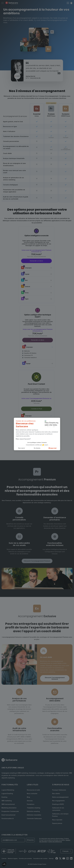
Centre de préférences (55, 842)
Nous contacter (32, 794)
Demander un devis (36, 261)
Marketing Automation (9, 808)
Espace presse (57, 823)
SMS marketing (7, 801)
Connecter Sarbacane (34, 818)
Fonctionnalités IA (8, 818)
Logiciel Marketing (8, 790)
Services (30, 801)
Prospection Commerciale (10, 811)
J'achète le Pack (36, 409)
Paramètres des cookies (40, 859)
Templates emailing (34, 808)
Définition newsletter (34, 815)
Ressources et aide (33, 790)
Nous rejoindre (57, 820)
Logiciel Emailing (7, 794)
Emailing (4, 797)
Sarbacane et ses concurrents (58, 809)
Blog (28, 797)
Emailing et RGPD (58, 804)
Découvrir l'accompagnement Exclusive (55, 678)
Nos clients (56, 794)
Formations (31, 804)
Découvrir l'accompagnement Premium (37, 561)
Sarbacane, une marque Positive (60, 815)
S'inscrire (30, 840)
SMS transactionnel (8, 804)
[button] (4, 865)
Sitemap (51, 859)
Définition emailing (33, 811)
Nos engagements (58, 801)
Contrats (4, 859)
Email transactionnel (8, 815)
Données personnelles (25, 859)
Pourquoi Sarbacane (59, 790)
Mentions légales (13, 859)
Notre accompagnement (60, 797)
